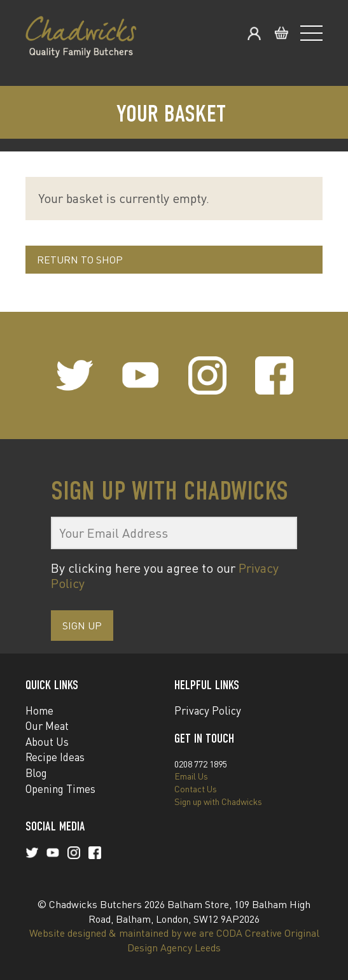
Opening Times (60, 789)
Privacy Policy (208, 710)
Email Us (191, 776)
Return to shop (80, 260)
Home (39, 710)
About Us (47, 742)
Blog (36, 773)
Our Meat (47, 726)
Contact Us (196, 789)
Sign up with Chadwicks (218, 801)
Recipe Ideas (55, 757)
